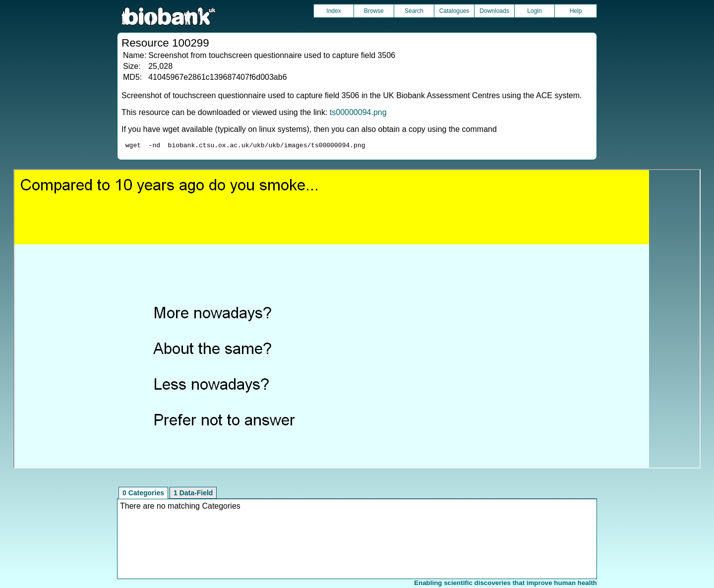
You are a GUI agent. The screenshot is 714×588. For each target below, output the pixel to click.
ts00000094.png (358, 112)
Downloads (494, 11)
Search (414, 11)
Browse (374, 11)
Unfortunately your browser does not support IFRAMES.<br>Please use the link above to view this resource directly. (357, 320)
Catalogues (454, 11)
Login (534, 11)
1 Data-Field (193, 494)
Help (576, 11)
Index (333, 11)
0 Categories (143, 494)
